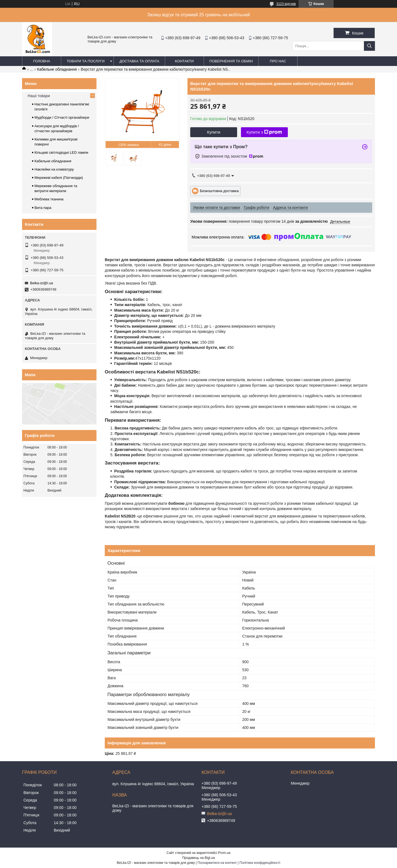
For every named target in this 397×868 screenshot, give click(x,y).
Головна (42, 61)
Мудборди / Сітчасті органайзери (62, 117)
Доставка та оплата (139, 61)
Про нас (278, 61)
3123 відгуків (286, 4)
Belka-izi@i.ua (41, 283)
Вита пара (43, 208)
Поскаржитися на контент (217, 863)
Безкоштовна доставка (219, 191)
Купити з (264, 132)
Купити (214, 132)
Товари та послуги (86, 61)
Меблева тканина (49, 199)
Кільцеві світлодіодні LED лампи (61, 152)
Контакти (184, 61)
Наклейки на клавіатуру (54, 169)
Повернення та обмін (231, 61)
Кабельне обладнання (57, 69)
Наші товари (39, 96)
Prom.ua (224, 853)
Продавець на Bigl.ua (198, 858)
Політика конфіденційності (260, 863)
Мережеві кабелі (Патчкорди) (59, 178)
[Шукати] (369, 46)
